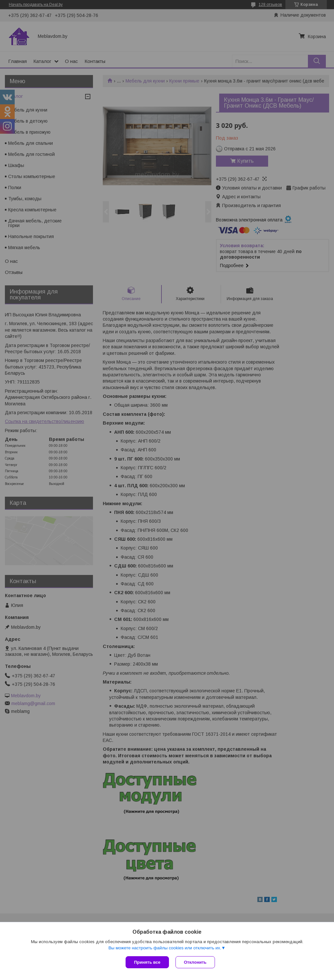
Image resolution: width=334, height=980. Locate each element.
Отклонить (195, 962)
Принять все (147, 962)
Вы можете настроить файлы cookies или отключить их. (165, 948)
